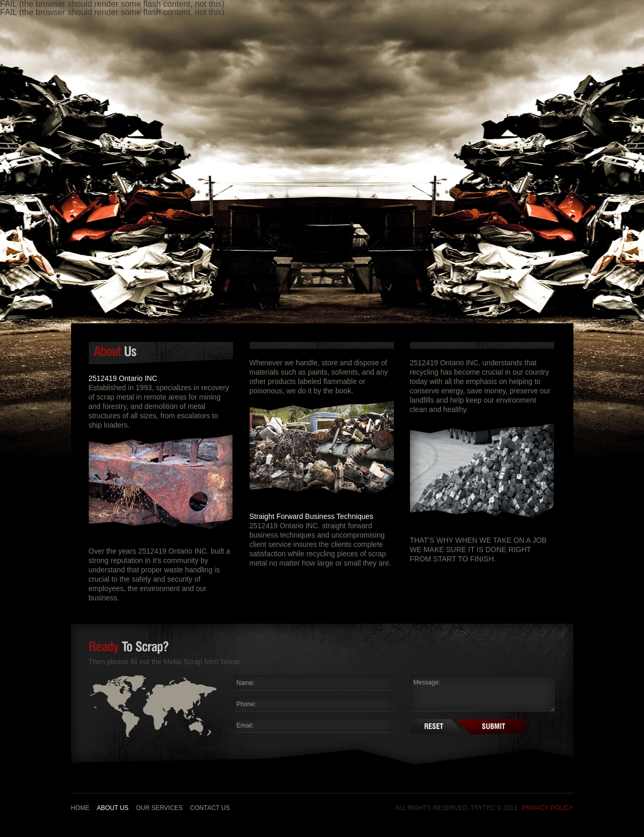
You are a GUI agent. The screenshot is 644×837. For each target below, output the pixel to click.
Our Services (159, 808)
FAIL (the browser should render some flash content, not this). (113, 12)
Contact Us (210, 808)
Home (80, 808)
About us (113, 808)
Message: (483, 694)
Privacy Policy (548, 808)
